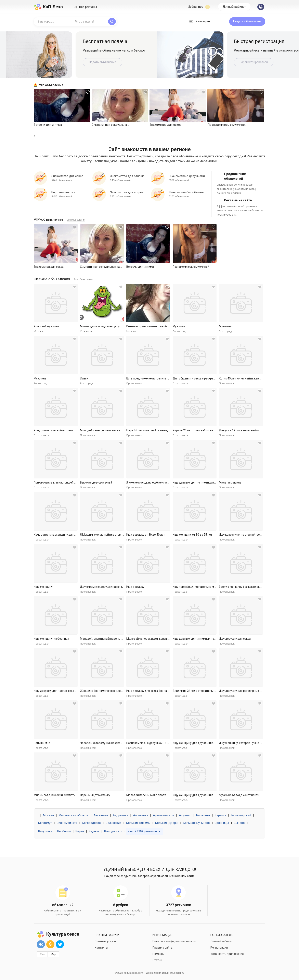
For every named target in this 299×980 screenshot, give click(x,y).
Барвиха (220, 815)
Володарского (114, 831)
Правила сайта (162, 948)
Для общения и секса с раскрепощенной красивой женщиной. (214, 378)
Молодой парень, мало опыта (146, 795)
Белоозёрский (241, 815)
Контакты (101, 948)
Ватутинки (45, 831)
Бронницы (222, 823)
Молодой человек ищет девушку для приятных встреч (163, 639)
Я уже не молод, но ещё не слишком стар (154, 482)
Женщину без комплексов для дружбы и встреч (112, 691)
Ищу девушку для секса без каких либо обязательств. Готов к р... (169, 691)
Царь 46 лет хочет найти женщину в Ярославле (158, 430)
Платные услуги (105, 941)
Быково (239, 823)
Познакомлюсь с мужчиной (191, 267)
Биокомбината (67, 823)
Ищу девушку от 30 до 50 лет (146, 535)
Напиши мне (42, 743)
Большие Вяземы (138, 823)
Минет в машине (230, 482)
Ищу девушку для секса (235, 639)
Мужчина (179, 326)
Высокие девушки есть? (96, 482)
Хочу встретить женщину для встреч (59, 535)
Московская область (74, 815)
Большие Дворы (167, 823)
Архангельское (164, 815)
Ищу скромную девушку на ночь (101, 587)
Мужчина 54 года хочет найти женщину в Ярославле (254, 795)
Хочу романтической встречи (54, 430)
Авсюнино (101, 815)
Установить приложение (227, 954)
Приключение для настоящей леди (57, 482)
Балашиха (203, 815)
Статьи (157, 960)
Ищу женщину (43, 587)
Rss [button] (42, 954)
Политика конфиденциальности (174, 941)
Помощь (158, 954)
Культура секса (58, 934)
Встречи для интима (140, 267)
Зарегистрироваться (254, 62)
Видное (94, 831)
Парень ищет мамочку (95, 795)
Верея (80, 831)
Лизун (84, 378)
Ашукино (185, 815)
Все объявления (76, 220)
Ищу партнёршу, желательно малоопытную (202, 587)
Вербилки (64, 831)
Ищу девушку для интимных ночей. (196, 639)
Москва (48, 815)
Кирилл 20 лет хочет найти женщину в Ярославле (206, 430)
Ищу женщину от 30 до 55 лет (192, 535)
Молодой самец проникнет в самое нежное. (110, 430)
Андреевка (120, 815)
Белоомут (45, 823)
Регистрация (219, 948)
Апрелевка (141, 815)
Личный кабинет (234, 7)
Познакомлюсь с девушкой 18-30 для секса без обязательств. (168, 743)
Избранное (199, 7)
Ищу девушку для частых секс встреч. (59, 691)
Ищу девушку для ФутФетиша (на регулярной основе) (209, 482)
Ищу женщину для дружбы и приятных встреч (204, 743)
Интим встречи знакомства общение (151, 326)
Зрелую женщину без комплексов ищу (245, 587)
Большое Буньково (196, 823)
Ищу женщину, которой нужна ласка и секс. (248, 743)
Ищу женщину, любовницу (51, 639)
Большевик (113, 823)
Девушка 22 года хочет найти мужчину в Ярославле (254, 430)
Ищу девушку (135, 587)
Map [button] (53, 954)
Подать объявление (247, 21)
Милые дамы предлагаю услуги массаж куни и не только (118, 326)
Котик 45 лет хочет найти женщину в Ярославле (251, 378)
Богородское (91, 823)
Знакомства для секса (49, 267)
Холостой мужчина (47, 326)
